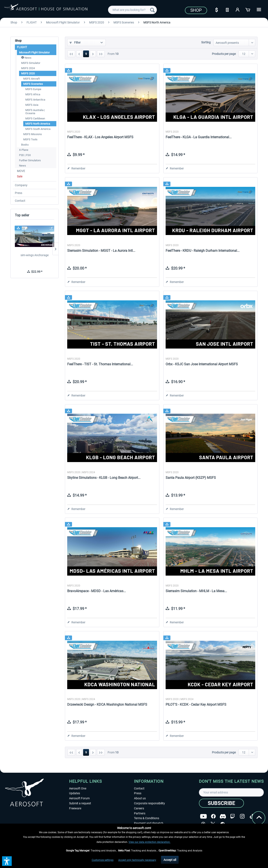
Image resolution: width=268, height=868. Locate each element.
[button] (7, 861)
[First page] (71, 54)
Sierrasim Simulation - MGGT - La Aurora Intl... (101, 251)
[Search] (152, 10)
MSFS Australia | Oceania (35, 112)
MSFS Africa (33, 94)
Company (21, 185)
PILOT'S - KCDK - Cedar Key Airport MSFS (196, 705)
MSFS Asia (32, 105)
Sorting (206, 42)
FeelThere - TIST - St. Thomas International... (100, 364)
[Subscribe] (221, 803)
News (26, 58)
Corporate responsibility (149, 803)
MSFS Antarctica (35, 100)
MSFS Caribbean (35, 118)
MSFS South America (38, 129)
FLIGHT (22, 47)
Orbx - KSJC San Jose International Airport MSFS (202, 364)
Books (25, 145)
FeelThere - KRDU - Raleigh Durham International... (203, 251)
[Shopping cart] (248, 9)
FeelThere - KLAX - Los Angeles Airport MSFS (100, 137)
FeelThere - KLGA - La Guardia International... (199, 137)
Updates (75, 793)
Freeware (75, 808)
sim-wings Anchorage (35, 255)
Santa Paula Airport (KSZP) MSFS (191, 478)
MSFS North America (38, 124)
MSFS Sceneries (33, 84)
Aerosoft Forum (79, 798)
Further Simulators (30, 160)
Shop (196, 10)
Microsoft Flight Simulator (34, 52)
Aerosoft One (78, 788)
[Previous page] (79, 54)
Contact (20, 201)
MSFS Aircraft (32, 79)
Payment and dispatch (149, 823)
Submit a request (80, 803)
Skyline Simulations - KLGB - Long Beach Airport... (104, 478)
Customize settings (103, 860)
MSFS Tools (30, 139)
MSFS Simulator (31, 63)
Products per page (224, 54)
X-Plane (24, 150)
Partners (140, 813)
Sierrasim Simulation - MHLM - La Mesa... (196, 591)
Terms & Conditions (147, 818)
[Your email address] (231, 792)
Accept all (170, 860)
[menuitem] (132, 10)
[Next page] (93, 54)
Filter (75, 43)
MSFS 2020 (28, 73)
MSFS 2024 (28, 68)
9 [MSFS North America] (86, 54)
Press (19, 193)
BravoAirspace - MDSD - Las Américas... (97, 591)
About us (140, 798)
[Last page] (101, 54)
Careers (139, 808)
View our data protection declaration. (149, 842)
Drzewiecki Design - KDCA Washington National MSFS (107, 705)
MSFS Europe (33, 89)
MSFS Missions (33, 134)
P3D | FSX (25, 155)
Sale (20, 176)
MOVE (21, 171)
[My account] (238, 9)
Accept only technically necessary (137, 860)
